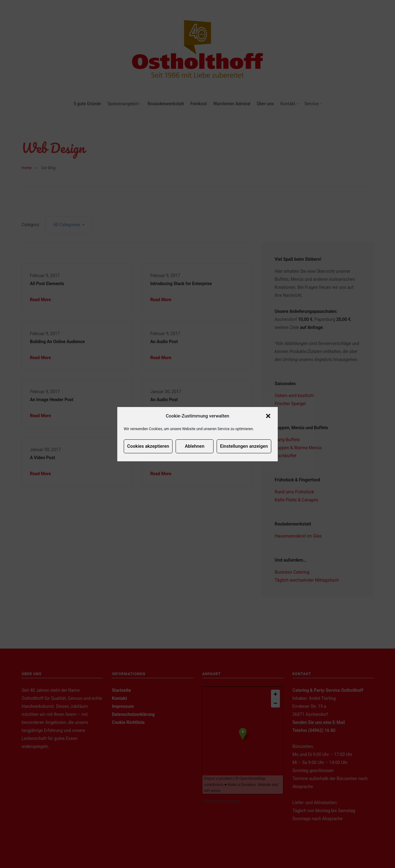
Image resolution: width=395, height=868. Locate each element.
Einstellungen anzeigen (244, 446)
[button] (268, 416)
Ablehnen (195, 446)
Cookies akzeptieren (148, 446)
